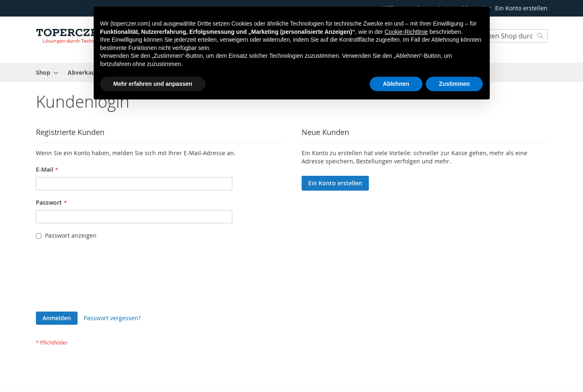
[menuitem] (45, 72)
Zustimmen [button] (454, 84)
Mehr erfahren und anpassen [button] (153, 84)
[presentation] (70, 278)
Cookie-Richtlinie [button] (406, 32)
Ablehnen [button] (396, 84)
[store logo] (71, 35)
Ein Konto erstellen (521, 8)
